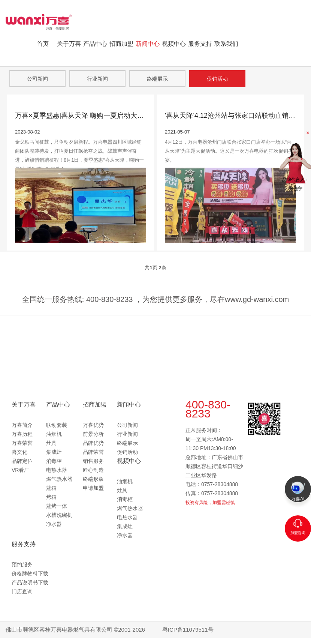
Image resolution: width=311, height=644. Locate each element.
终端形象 (93, 479)
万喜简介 (22, 425)
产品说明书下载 (30, 582)
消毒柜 (54, 461)
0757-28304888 (220, 484)
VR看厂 (20, 470)
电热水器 (57, 470)
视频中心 (174, 44)
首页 (43, 44)
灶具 (51, 443)
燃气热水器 (59, 479)
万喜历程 (22, 434)
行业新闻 (97, 79)
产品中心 (95, 44)
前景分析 (93, 434)
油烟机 (54, 434)
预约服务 (22, 564)
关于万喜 (69, 44)
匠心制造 (93, 470)
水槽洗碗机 (59, 515)
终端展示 (157, 79)
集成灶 (54, 452)
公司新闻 (37, 79)
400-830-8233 (208, 409)
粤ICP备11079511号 (188, 630)
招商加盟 (121, 44)
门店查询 (22, 591)
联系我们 (226, 44)
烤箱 (51, 497)
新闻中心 (148, 44)
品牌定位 (22, 461)
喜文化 (19, 452)
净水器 (54, 524)
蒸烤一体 (57, 506)
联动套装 (57, 425)
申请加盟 (93, 488)
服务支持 (200, 44)
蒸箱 (51, 488)
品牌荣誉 (93, 452)
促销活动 (217, 79)
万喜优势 (93, 425)
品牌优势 (93, 443)
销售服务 (93, 461)
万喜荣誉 (22, 443)
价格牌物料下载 (30, 573)
